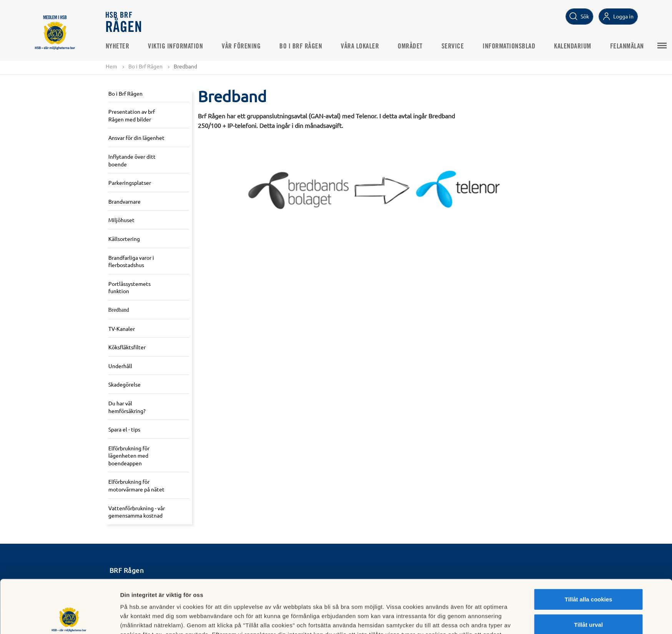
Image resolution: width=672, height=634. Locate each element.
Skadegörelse (124, 384)
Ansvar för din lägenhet (136, 138)
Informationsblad (509, 46)
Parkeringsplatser (130, 183)
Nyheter (118, 46)
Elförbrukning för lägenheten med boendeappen (129, 456)
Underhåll (120, 366)
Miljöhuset (121, 220)
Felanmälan (627, 46)
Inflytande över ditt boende (132, 160)
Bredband (119, 310)
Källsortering (124, 239)
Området (410, 46)
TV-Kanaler (122, 329)
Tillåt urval (588, 575)
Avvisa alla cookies (588, 600)
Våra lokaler (360, 46)
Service (453, 46)
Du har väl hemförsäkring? (127, 407)
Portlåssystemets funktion (129, 287)
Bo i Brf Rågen (301, 46)
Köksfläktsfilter (127, 347)
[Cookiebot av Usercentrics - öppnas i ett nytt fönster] (69, 619)
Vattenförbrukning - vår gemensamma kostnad (137, 512)
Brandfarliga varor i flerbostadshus (131, 261)
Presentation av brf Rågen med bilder (132, 115)
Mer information (428, 619)
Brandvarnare (124, 201)
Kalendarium (573, 46)
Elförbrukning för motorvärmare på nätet (136, 485)
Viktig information (175, 46)
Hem (111, 66)
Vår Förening (241, 46)
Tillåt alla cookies (589, 549)
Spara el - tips (124, 429)
